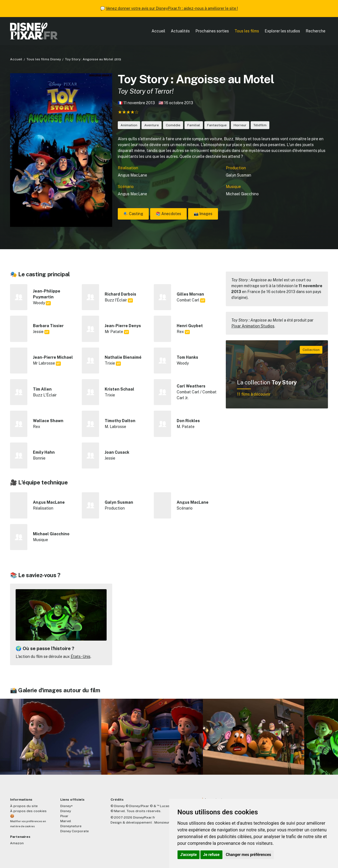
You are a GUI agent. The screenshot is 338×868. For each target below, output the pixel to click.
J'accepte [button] (189, 855)
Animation (129, 125)
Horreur (240, 125)
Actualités (180, 31)
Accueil (158, 31)
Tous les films (247, 31)
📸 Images (203, 214)
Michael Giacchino (242, 194)
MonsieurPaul (165, 822)
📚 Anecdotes (168, 214)
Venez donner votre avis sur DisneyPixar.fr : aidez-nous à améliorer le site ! (172, 8)
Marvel (66, 821)
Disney (66, 811)
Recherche (316, 31)
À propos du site (24, 806)
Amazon (17, 843)
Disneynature (71, 826)
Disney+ (67, 806)
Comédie (173, 125)
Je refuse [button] (211, 855)
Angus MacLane (132, 175)
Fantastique (217, 125)
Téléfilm (260, 125)
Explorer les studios (282, 31)
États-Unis (81, 657)
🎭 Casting (133, 214)
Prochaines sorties (212, 31)
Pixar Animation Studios (253, 326)
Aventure (152, 125)
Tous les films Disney (44, 59)
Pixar (64, 816)
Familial (194, 125)
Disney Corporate (75, 831)
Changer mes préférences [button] (248, 855)
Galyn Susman (238, 175)
